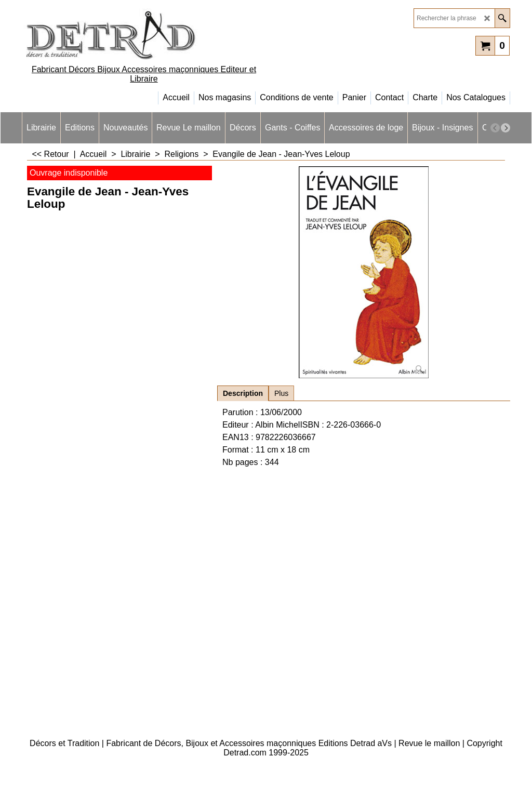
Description (243, 393)
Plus (281, 393)
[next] (506, 128)
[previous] (495, 128)
